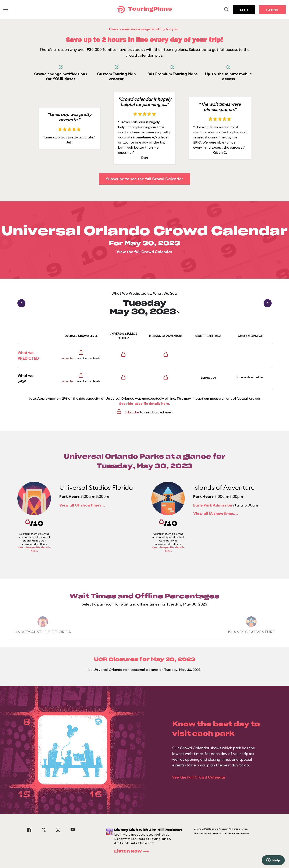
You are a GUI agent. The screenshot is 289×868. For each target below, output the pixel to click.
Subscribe (272, 10)
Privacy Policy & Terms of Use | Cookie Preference (221, 833)
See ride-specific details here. (145, 403)
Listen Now (133, 851)
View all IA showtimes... (216, 513)
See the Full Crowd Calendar (199, 777)
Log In (244, 10)
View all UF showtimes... (82, 505)
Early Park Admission (213, 505)
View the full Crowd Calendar (144, 252)
